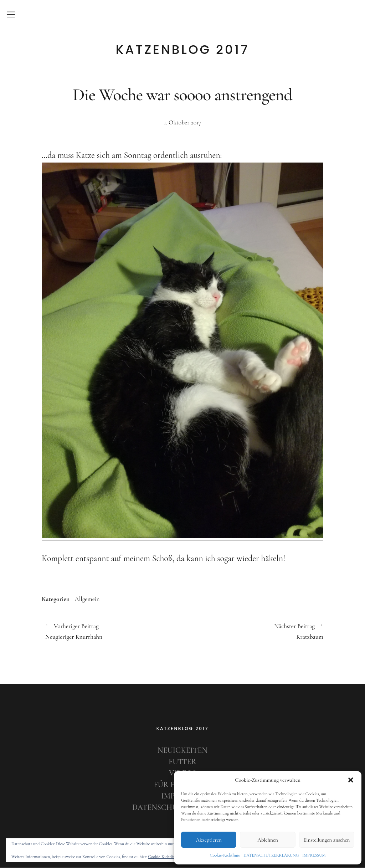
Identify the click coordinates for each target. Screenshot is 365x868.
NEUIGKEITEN (182, 751)
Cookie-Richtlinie (225, 855)
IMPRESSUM (314, 855)
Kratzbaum (253, 632)
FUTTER (183, 762)
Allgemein (87, 599)
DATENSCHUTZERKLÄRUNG (271, 855)
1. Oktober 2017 (182, 122)
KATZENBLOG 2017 (183, 50)
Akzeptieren (209, 840)
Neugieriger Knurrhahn (110, 632)
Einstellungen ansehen (327, 840)
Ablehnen (268, 840)
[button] (351, 780)
